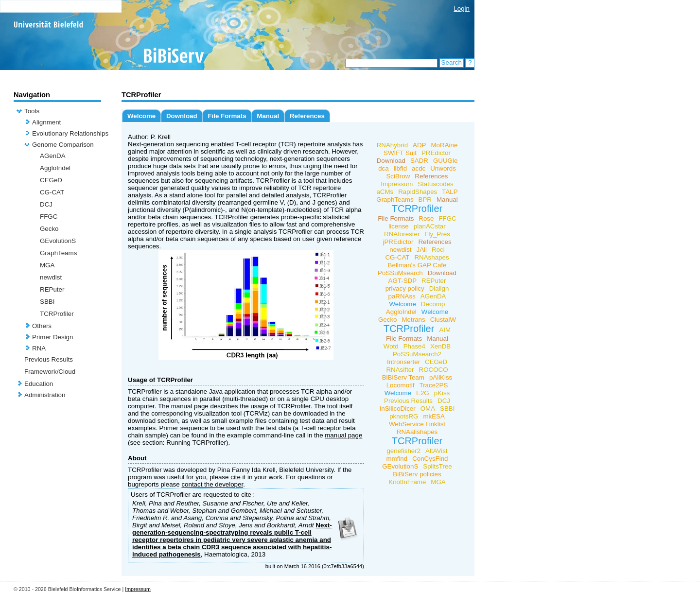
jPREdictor (398, 242)
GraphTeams (58, 253)
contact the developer (212, 484)
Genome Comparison (63, 145)
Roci (438, 250)
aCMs (385, 192)
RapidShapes (418, 192)
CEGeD (51, 180)
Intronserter (403, 362)
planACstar (430, 226)
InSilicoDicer (398, 409)
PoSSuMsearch (400, 273)
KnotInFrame (407, 482)
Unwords (443, 168)
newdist (51, 277)
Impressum (397, 184)
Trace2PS (434, 385)
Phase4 (414, 346)
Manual (268, 116)
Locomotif (401, 385)
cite (236, 477)
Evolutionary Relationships (70, 133)
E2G (423, 393)
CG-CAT (52, 192)
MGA (47, 265)
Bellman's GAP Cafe (417, 265)
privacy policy (405, 288)
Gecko (49, 229)
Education (39, 384)
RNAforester (402, 234)
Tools (32, 111)
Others (42, 326)
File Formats (227, 116)
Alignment (46, 122)
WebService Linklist (417, 424)
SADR (419, 161)
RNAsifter (400, 370)
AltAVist (436, 451)
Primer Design (52, 337)
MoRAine (445, 145)
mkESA (434, 416)
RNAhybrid (392, 145)
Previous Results (49, 359)
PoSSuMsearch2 (417, 354)
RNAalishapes (417, 432)
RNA (39, 348)
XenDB (440, 346)
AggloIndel (55, 168)
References (307, 116)
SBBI (47, 302)
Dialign (439, 288)
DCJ (46, 204)
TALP (450, 192)
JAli (422, 250)
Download (182, 116)
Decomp (433, 304)
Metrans (414, 320)
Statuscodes (435, 184)
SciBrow (398, 176)
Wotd (391, 346)
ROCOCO (434, 370)
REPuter (52, 289)
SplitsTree (437, 466)
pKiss (442, 393)
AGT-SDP (403, 281)
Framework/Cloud (50, 372)
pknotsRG (404, 416)
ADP (419, 145)
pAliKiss (441, 377)
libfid (400, 168)
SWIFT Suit (400, 153)
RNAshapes (431, 257)
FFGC (49, 217)
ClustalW (443, 320)
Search (452, 62)
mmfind (397, 459)
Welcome (141, 116)
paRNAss (402, 296)
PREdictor (436, 153)
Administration (45, 395)
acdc (419, 168)
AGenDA (53, 156)
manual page (191, 406)
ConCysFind (430, 459)
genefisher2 (403, 451)
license (399, 226)
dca (384, 168)
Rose (426, 218)
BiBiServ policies (417, 474)
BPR (425, 200)
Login (462, 9)
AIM (445, 330)
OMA (428, 409)
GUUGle (445, 161)
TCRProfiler (57, 314)
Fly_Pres (437, 234)
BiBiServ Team (403, 377)
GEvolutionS (58, 241)
